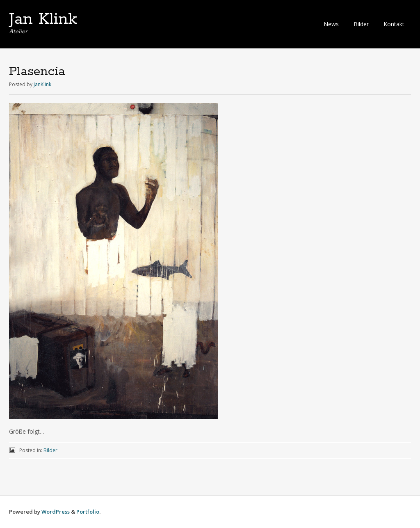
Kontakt (394, 24)
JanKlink (42, 84)
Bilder (361, 24)
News (331, 24)
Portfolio (88, 512)
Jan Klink (43, 19)
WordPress (56, 512)
